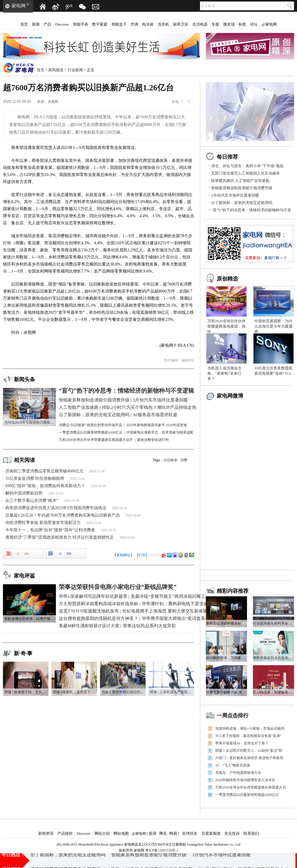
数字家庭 (100, 24)
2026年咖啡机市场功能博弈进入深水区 (245, 780)
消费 (184, 460)
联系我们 (251, 833)
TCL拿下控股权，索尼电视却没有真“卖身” (248, 736)
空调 (134, 24)
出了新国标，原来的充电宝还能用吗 (242, 203)
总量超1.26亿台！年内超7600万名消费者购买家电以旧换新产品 (62, 515)
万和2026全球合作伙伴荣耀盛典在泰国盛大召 (251, 787)
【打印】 (142, 555)
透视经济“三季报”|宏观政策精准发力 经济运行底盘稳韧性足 (60, 537)
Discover (62, 24)
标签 (242, 24)
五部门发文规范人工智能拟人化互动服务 (246, 173)
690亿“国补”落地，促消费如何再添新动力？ (45, 486)
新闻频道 (56, 70)
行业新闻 (75, 70)
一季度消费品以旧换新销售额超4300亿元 (247, 795)
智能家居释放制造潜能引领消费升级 (242, 188)
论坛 (254, 24)
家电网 (19, 6)
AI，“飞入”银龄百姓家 (233, 765)
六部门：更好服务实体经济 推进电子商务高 (249, 758)
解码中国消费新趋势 (24, 493)
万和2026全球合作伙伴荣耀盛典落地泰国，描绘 (226, 326)
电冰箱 (148, 24)
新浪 (153, 833)
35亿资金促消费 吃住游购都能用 (35, 478)
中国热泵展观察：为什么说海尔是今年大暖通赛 (273, 326)
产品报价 (65, 833)
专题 (215, 24)
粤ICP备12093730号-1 (162, 850)
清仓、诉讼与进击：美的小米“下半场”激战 (247, 166)
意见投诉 (232, 833)
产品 (47, 24)
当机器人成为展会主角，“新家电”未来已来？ (225, 373)
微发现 (229, 24)
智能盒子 (119, 24)
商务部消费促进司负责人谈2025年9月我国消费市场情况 (56, 508)
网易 (173, 833)
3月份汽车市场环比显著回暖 (235, 195)
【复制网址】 (124, 555)
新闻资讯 (46, 833)
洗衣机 (163, 24)
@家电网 (269, 24)
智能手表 (81, 24)
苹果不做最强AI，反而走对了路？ (242, 743)
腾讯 (163, 833)
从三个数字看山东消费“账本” (32, 501)
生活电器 (200, 24)
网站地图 (121, 833)
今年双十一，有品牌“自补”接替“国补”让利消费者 (50, 530)
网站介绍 (102, 833)
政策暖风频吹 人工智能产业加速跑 (240, 181)
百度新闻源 (211, 833)
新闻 (36, 24)
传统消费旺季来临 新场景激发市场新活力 (43, 523)
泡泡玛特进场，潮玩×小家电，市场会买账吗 (250, 728)
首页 (24, 24)
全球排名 (190, 833)
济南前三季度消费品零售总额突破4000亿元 (44, 471)
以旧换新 (171, 460)
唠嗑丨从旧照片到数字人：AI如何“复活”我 (249, 751)
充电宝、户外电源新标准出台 (238, 773)
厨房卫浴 (181, 24)
